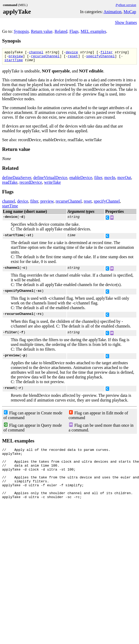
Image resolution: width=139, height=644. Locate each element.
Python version (126, 5)
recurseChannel (45, 57)
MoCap (130, 12)
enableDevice (81, 180)
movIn (110, 180)
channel (36, 53)
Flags (74, 31)
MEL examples (93, 31)
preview (16, 57)
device (72, 53)
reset (73, 57)
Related (61, 31)
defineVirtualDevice (50, 180)
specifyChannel (100, 57)
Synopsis (21, 31)
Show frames (126, 22)
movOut (124, 180)
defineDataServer (17, 180)
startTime (14, 62)
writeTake (53, 185)
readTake (10, 185)
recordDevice (31, 185)
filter (107, 53)
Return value (42, 31)
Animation (113, 12)
